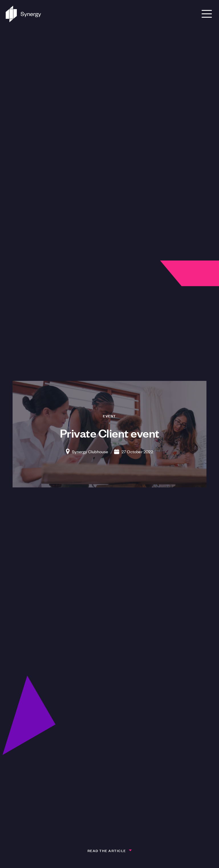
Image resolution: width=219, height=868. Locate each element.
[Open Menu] (207, 14)
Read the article (107, 850)
